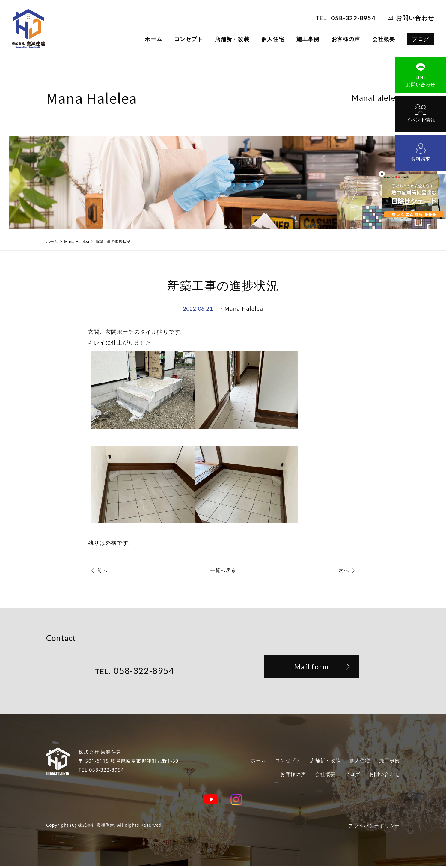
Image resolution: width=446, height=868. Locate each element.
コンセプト (189, 39)
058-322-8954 (353, 18)
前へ (102, 570)
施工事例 (308, 39)
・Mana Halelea (241, 309)
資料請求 (421, 159)
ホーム (153, 39)
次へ (344, 570)
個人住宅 (273, 39)
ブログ (421, 39)
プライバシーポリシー (371, 828)
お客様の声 (346, 39)
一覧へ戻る (223, 570)
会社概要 (384, 39)
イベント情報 (421, 120)
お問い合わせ (415, 18)
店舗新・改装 (232, 39)
